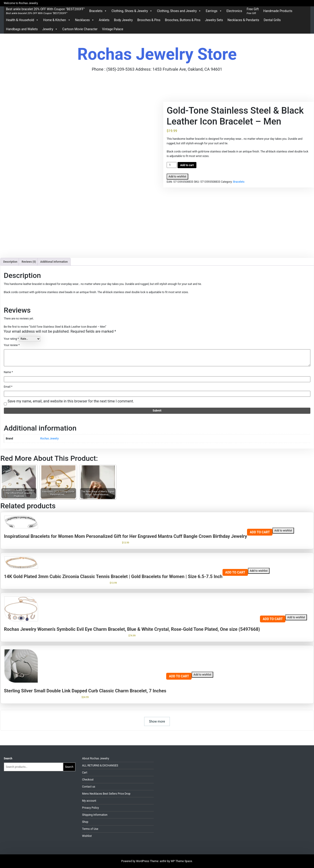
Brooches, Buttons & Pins (183, 20)
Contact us (89, 787)
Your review (12, 345)
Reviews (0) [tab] (29, 262)
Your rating (11, 339)
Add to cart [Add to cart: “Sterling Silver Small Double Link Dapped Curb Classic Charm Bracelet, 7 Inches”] (179, 676)
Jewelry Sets (214, 20)
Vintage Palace (113, 29)
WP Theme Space (181, 861)
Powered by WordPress (136, 861)
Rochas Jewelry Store (157, 54)
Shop (85, 822)
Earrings (214, 11)
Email (8, 387)
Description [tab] (10, 262)
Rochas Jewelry (49, 439)
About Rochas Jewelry (96, 758)
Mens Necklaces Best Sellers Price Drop (106, 794)
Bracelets (98, 11)
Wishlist (87, 836)
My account (89, 801)
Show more (157, 721)
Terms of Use (90, 829)
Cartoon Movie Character (80, 29)
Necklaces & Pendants (243, 20)
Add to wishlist (177, 177)
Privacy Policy (91, 808)
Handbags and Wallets (22, 29)
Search (8, 758)
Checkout (88, 780)
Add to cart (187, 165)
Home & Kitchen (57, 20)
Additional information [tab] (54, 262)
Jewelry (50, 29)
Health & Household (22, 20)
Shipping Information (95, 815)
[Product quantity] (172, 165)
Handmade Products (278, 11)
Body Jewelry (123, 20)
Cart (85, 773)
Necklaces (85, 20)
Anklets (104, 20)
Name (8, 372)
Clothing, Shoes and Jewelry (179, 11)
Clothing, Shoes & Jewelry (132, 11)
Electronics (234, 11)
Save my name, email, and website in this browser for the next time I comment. (71, 401)
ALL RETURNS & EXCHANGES (100, 766)
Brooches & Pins (149, 20)
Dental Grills (272, 20)
